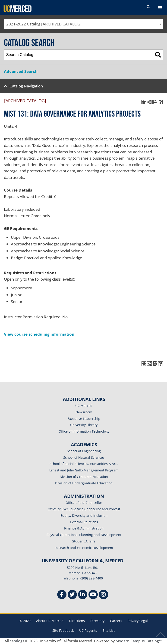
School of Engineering (84, 451)
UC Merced (84, 406)
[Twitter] (72, 595)
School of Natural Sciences (84, 457)
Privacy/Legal (138, 621)
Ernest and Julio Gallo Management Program (84, 470)
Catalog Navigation (26, 86)
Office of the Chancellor (84, 503)
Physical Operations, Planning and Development (84, 535)
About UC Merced (50, 621)
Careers (116, 621)
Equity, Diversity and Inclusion (84, 516)
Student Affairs (84, 541)
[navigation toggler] (160, 8)
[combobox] (83, 24)
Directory (97, 621)
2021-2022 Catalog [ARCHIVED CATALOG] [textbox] (44, 24)
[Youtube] (93, 595)
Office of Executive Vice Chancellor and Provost (84, 509)
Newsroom (84, 412)
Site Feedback (63, 630)
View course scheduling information (39, 334)
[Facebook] (62, 595)
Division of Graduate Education (84, 477)
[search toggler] (148, 7)
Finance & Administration (84, 528)
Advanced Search (21, 71)
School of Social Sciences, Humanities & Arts (84, 464)
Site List (109, 630)
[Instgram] (104, 595)
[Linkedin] (83, 595)
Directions (77, 621)
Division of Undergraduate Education (84, 483)
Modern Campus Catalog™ (139, 641)
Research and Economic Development (84, 548)
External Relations (84, 522)
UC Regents (88, 630)
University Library (84, 425)
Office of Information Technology (84, 431)
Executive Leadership (84, 419)
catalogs (17, 641)
